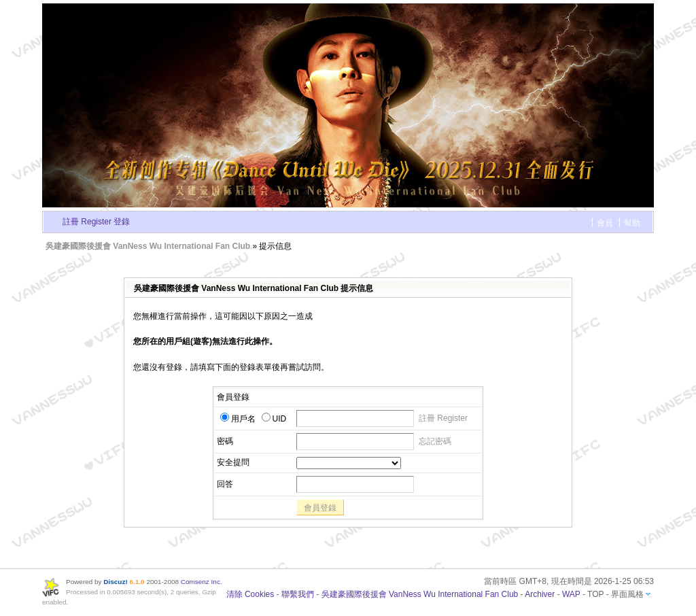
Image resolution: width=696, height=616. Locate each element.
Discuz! (115, 582)
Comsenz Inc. (202, 582)
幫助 (632, 223)
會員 (605, 223)
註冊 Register (87, 222)
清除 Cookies (250, 594)
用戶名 (238, 419)
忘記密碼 (435, 441)
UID (274, 419)
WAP (571, 594)
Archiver (540, 594)
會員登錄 (320, 508)
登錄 (122, 222)
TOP (595, 594)
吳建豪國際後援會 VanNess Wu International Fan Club (148, 246)
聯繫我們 (298, 594)
